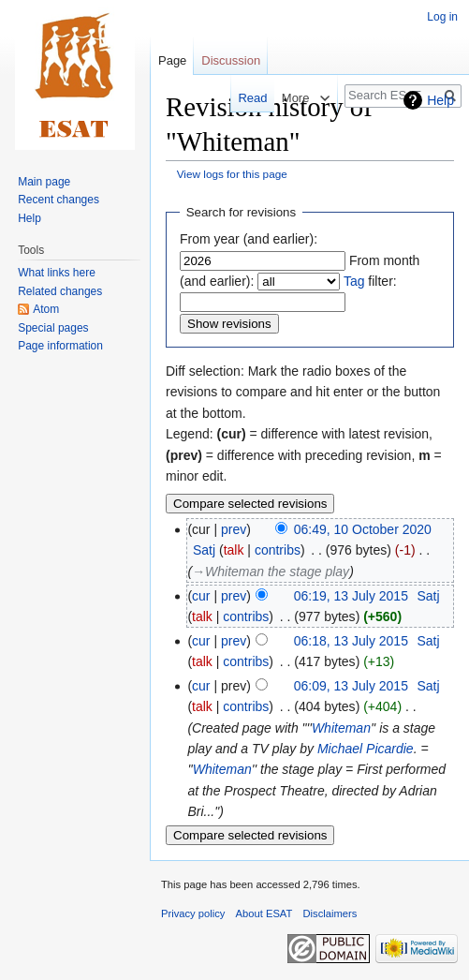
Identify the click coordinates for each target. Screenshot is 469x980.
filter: (370, 281)
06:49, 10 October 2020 (363, 529)
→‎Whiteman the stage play (271, 572)
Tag (354, 281)
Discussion (231, 60)
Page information (60, 346)
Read (235, 98)
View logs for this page (232, 174)
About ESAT (264, 913)
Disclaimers (330, 913)
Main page (44, 182)
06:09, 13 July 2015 (351, 686)
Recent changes (59, 200)
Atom (46, 309)
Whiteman (341, 728)
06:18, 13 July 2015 (351, 641)
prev (234, 529)
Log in (442, 17)
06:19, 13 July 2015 (351, 596)
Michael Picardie (366, 749)
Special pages (53, 328)
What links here (57, 273)
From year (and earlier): (249, 239)
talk (234, 550)
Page (172, 60)
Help (440, 100)
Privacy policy (193, 913)
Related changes (60, 291)
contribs (278, 550)
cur (201, 596)
